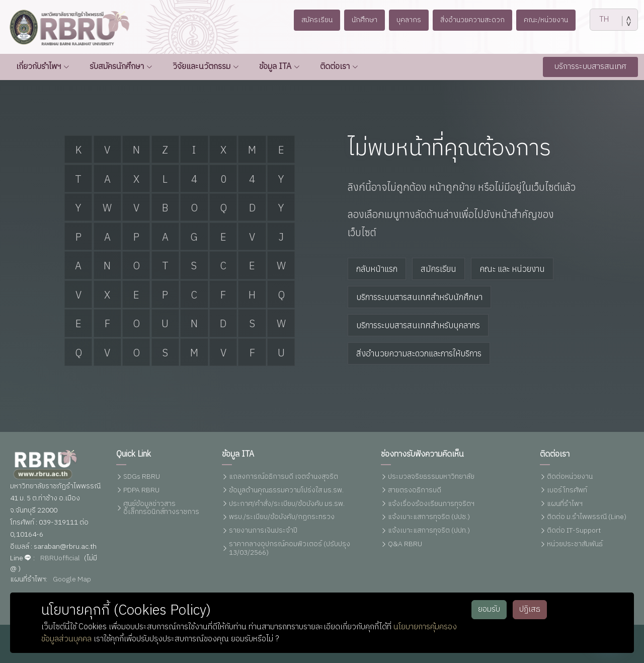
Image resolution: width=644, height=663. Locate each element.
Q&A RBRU (405, 544)
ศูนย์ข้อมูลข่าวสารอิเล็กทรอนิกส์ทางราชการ (161, 508)
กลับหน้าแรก (377, 269)
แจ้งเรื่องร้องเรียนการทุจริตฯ (431, 504)
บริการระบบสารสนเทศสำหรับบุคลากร (418, 325)
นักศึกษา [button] (359, 20)
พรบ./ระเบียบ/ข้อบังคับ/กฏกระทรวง (282, 517)
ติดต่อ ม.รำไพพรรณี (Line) (587, 517)
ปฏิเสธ (530, 609)
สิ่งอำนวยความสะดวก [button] (475, 20)
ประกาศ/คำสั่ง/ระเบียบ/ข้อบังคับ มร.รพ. (287, 504)
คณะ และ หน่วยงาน (512, 269)
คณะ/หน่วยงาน (554, 20)
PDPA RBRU (141, 491)
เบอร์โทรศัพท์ (567, 491)
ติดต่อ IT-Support (574, 531)
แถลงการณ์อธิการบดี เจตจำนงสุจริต (284, 477)
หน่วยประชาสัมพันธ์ (575, 544)
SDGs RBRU (142, 477)
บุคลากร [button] (407, 20)
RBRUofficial (60, 559)
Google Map (72, 580)
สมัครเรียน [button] (308, 20)
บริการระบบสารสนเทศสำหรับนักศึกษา (419, 297)
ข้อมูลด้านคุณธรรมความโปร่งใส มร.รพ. (286, 491)
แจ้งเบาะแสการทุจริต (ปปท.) (429, 531)
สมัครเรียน (438, 269)
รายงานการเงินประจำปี (263, 531)
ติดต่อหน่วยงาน (570, 477)
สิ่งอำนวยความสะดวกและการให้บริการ (419, 353)
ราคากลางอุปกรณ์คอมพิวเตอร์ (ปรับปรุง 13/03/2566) (290, 549)
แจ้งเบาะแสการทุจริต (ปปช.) (429, 517)
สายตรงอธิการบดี (415, 491)
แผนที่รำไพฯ (565, 504)
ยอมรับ (489, 609)
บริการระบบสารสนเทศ (590, 67)
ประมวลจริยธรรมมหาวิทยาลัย (431, 477)
